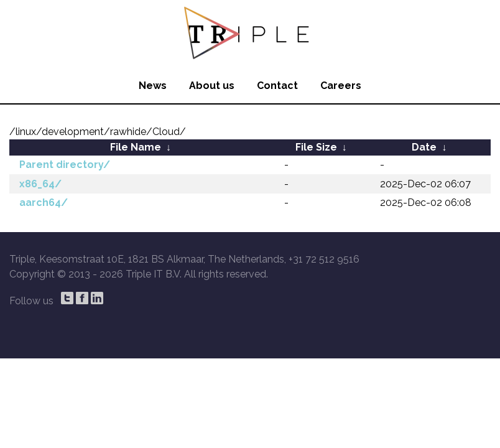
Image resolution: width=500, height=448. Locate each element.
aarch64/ (44, 203)
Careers (341, 86)
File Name (136, 147)
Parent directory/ (65, 165)
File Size (316, 147)
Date (424, 147)
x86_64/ (40, 184)
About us (212, 86)
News (153, 86)
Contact (277, 86)
